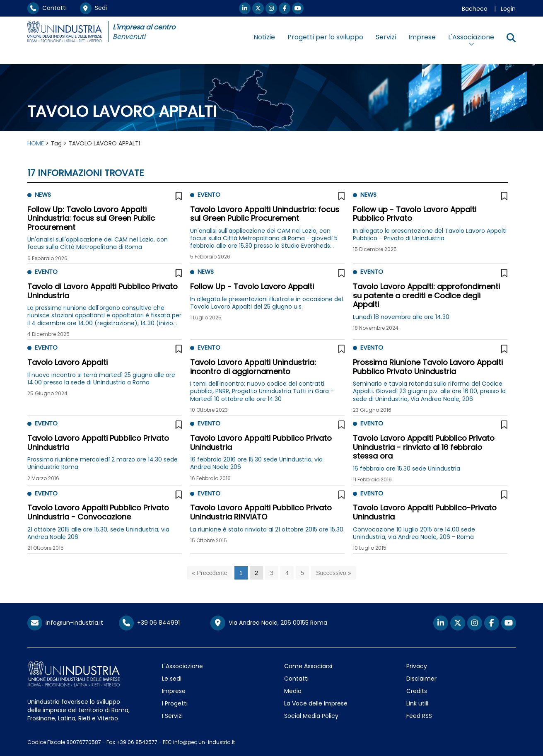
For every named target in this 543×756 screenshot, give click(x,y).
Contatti (47, 8)
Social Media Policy (311, 716)
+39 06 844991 (149, 623)
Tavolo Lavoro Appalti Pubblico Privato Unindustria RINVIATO (261, 512)
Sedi (93, 8)
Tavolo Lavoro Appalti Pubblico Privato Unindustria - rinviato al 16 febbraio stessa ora (424, 447)
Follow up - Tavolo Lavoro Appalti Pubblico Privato (415, 214)
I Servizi (172, 716)
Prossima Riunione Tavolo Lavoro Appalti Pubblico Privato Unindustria (428, 367)
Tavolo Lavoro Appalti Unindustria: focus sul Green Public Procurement (265, 214)
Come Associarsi (308, 666)
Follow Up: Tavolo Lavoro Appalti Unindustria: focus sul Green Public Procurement (91, 218)
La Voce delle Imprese (316, 703)
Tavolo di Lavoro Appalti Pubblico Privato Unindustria (103, 291)
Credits (417, 691)
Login (508, 9)
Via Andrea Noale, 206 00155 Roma (269, 623)
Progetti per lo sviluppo (325, 37)
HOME (36, 143)
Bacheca (475, 9)
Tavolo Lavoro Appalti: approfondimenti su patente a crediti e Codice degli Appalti (426, 295)
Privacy (417, 666)
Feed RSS (419, 716)
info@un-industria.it (65, 623)
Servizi (386, 37)
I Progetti (175, 703)
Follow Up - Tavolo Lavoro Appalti (252, 286)
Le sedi (172, 679)
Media (293, 691)
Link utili (417, 703)
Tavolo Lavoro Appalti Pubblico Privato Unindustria (98, 443)
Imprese (422, 37)
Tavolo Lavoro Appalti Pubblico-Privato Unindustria (425, 512)
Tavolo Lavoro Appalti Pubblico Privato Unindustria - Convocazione (98, 512)
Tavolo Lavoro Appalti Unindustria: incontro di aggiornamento (253, 367)
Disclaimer (421, 679)
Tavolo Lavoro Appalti (68, 362)
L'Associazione (182, 666)
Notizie (264, 37)
